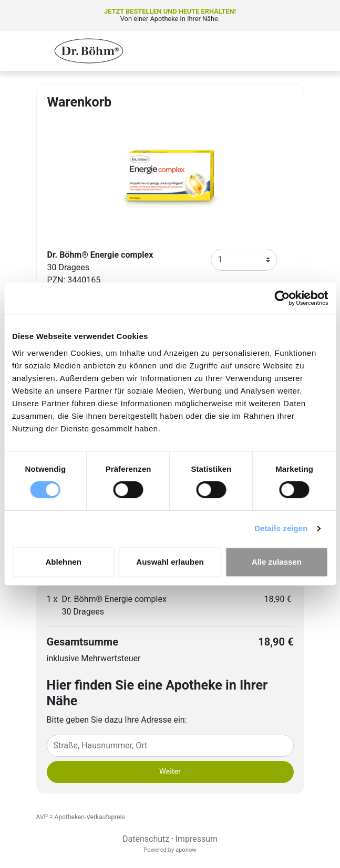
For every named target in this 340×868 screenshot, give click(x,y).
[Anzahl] (244, 260)
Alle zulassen (277, 562)
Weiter (170, 772)
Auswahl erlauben (170, 562)
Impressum (197, 839)
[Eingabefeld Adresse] (170, 746)
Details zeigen (281, 528)
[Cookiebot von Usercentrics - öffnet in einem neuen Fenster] (282, 298)
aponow (186, 850)
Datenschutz (146, 839)
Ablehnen (64, 562)
